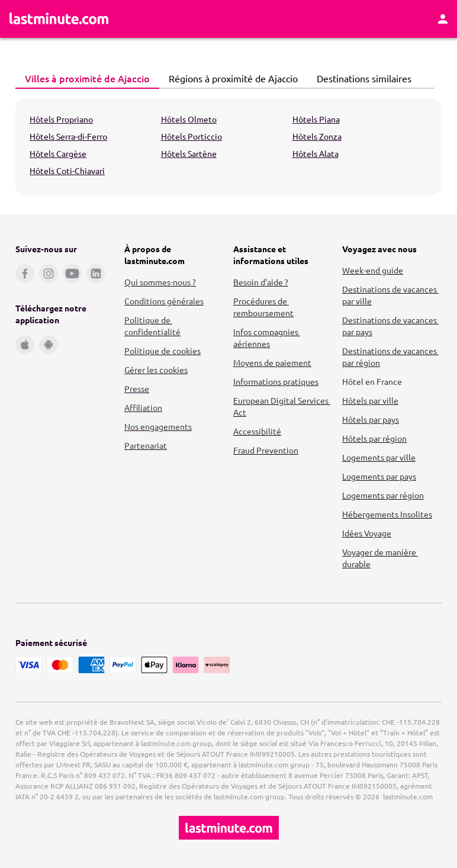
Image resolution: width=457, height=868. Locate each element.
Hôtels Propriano (61, 119)
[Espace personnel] (443, 19)
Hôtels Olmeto (189, 119)
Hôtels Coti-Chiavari (67, 171)
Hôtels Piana (316, 119)
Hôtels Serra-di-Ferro (68, 136)
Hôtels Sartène (189, 153)
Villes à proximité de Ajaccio (84, 78)
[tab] (87, 79)
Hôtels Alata (316, 153)
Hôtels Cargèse (58, 153)
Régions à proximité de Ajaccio (230, 78)
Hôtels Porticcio (192, 136)
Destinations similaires (361, 78)
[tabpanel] (228, 147)
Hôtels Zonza (317, 136)
